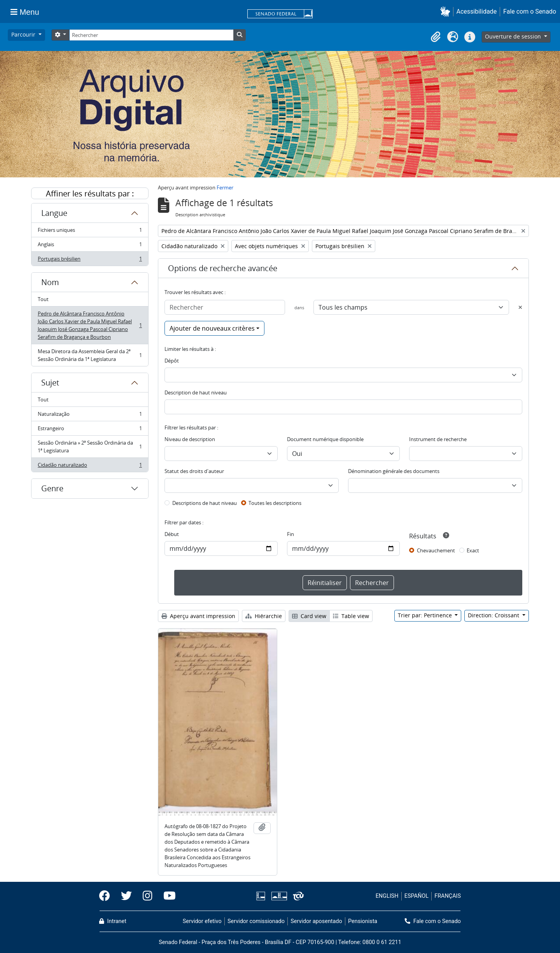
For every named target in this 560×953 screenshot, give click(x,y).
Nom (50, 282)
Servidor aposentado (316, 921)
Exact (473, 550)
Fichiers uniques (90, 232)
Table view (351, 616)
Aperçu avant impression (198, 616)
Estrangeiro (90, 430)
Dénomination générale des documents (394, 471)
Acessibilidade (477, 11)
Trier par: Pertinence (426, 615)
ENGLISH (387, 896)
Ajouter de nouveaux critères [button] (212, 328)
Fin (290, 534)
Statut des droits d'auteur (194, 471)
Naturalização (90, 416)
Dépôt (172, 361)
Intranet (113, 921)
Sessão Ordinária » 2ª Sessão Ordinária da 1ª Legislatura (90, 447)
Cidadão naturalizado (90, 466)
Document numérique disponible (325, 439)
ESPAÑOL (416, 896)
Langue (54, 213)
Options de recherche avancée (223, 268)
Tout (43, 299)
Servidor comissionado (256, 921)
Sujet (50, 383)
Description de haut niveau (196, 392)
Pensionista (363, 921)
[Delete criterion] (520, 307)
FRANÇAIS (448, 896)
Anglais (90, 246)
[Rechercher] (151, 35)
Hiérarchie (264, 616)
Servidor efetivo (202, 921)
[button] (447, 11)
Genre (52, 488)
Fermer (225, 187)
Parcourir (24, 34)
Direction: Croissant (494, 615)
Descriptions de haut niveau (205, 503)
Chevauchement (436, 550)
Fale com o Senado (530, 11)
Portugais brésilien (90, 260)
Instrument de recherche (438, 439)
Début (172, 534)
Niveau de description (190, 439)
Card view (309, 616)
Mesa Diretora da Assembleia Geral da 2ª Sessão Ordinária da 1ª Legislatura (90, 355)
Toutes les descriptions (275, 503)
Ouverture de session (514, 36)
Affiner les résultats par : (90, 194)
